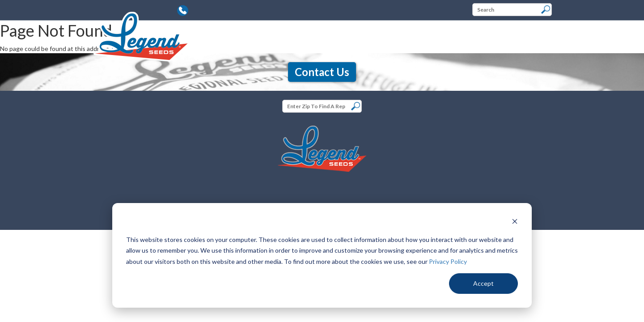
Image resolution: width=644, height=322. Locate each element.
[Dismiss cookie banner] (515, 222)
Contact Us (322, 72)
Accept (483, 283)
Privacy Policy (448, 261)
